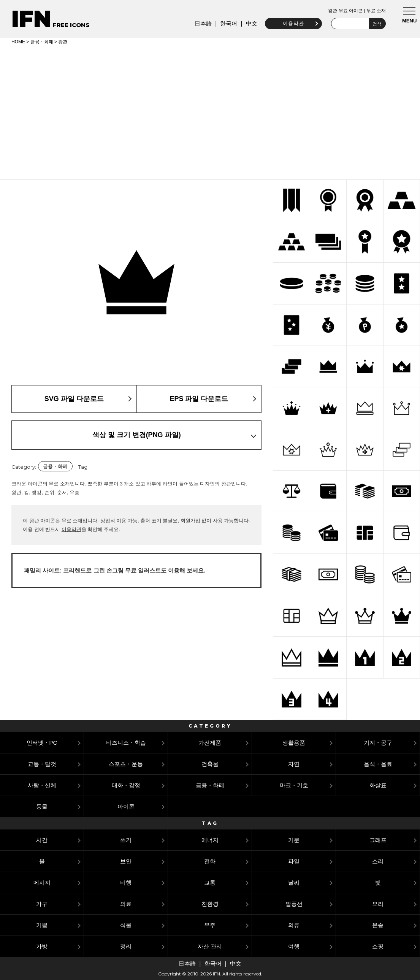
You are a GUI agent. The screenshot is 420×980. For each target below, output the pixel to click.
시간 (42, 840)
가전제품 (210, 743)
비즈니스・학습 (126, 743)
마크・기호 (294, 785)
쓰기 (126, 840)
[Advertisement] (210, 111)
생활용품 (294, 743)
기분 (294, 840)
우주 (210, 925)
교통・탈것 (42, 764)
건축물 (210, 764)
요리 (378, 904)
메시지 (42, 882)
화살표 (378, 785)
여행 (294, 946)
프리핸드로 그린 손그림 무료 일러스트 (112, 570)
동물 (42, 806)
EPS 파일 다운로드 (199, 399)
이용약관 (293, 23)
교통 (210, 882)
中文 (251, 23)
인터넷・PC (42, 743)
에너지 (210, 840)
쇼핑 (378, 946)
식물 (126, 925)
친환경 (210, 904)
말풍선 (294, 904)
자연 (294, 764)
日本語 (203, 23)
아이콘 (126, 806)
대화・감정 (126, 785)
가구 (42, 904)
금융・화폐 (42, 42)
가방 (42, 946)
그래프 (378, 840)
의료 (126, 904)
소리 (378, 861)
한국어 (229, 23)
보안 (126, 861)
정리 (126, 946)
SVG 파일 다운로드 (74, 399)
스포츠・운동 (126, 764)
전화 (210, 861)
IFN (31, 19)
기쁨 (42, 925)
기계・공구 (378, 743)
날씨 (294, 882)
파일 (294, 861)
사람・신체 (42, 785)
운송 (378, 925)
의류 (294, 925)
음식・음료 (378, 764)
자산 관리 (210, 946)
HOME (18, 42)
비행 (126, 882)
